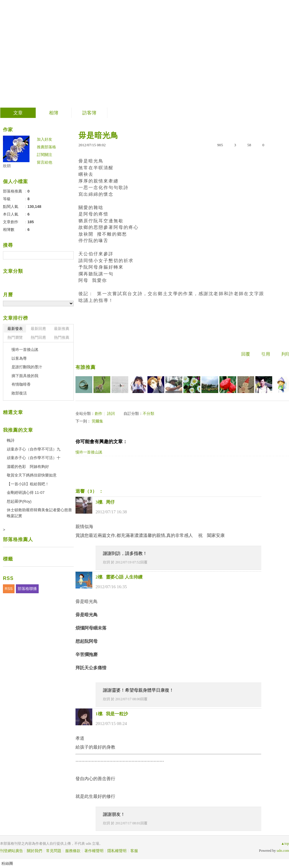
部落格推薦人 (18, 539)
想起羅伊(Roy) (19, 501)
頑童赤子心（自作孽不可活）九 (34, 449)
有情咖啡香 (21, 384)
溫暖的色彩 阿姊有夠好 (28, 467)
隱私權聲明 (117, 851)
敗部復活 (19, 393)
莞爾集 (97, 421)
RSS (9, 589)
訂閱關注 (45, 155)
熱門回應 (38, 337)
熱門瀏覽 (15, 337)
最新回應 (38, 329)
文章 (18, 113)
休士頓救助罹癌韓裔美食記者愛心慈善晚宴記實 (39, 513)
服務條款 (73, 851)
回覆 (246, 354)
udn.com (283, 851)
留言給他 (45, 162)
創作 (98, 414)
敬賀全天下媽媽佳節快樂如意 (32, 475)
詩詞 (111, 414)
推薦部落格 (46, 147)
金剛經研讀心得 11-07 (26, 493)
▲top (285, 844)
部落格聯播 (27, 589)
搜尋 (69, 255)
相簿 (54, 113)
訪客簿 (89, 113)
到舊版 (87, 54)
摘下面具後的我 (25, 376)
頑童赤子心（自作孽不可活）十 (34, 458)
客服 (134, 851)
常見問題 (54, 851)
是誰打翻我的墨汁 (27, 367)
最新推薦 (62, 329)
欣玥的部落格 (40, 52)
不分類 (148, 414)
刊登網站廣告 (12, 851)
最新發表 (15, 329)
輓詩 (11, 440)
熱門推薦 (62, 337)
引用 (266, 354)
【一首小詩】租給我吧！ (28, 484)
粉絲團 (7, 863)
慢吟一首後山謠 (25, 350)
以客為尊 (19, 358)
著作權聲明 (94, 851)
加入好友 (45, 139)
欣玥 (106, 562)
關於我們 (35, 851)
